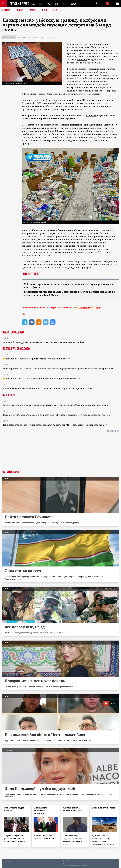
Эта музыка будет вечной (14, 809)
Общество (44, 37)
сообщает (82, 60)
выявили (91, 115)
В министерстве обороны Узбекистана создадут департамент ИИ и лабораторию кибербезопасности (55, 425)
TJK (49, 4)
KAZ (33, 4)
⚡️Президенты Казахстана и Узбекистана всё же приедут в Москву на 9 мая (41, 379)
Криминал (35, 37)
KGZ (41, 4)
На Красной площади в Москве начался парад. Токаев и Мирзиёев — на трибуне (43, 342)
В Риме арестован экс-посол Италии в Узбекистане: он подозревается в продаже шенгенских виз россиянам (58, 369)
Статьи (20, 10)
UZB (65, 4)
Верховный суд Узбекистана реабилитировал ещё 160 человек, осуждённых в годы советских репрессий (56, 415)
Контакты (9, 861)
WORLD (74, 4)
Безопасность (55, 37)
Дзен (97, 307)
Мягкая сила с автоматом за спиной (40, 811)
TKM (57, 4)
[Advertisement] (60, 452)
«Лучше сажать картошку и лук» (72, 809)
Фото (44, 10)
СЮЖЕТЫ (57, 10)
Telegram (84, 307)
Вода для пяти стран (104, 808)
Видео (33, 10)
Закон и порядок (24, 37)
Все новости (113, 431)
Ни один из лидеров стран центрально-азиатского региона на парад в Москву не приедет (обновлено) (55, 405)
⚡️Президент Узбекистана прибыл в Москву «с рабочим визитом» (37, 359)
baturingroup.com (79, 865)
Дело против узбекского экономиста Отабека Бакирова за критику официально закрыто (48, 389)
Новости (6, 10)
